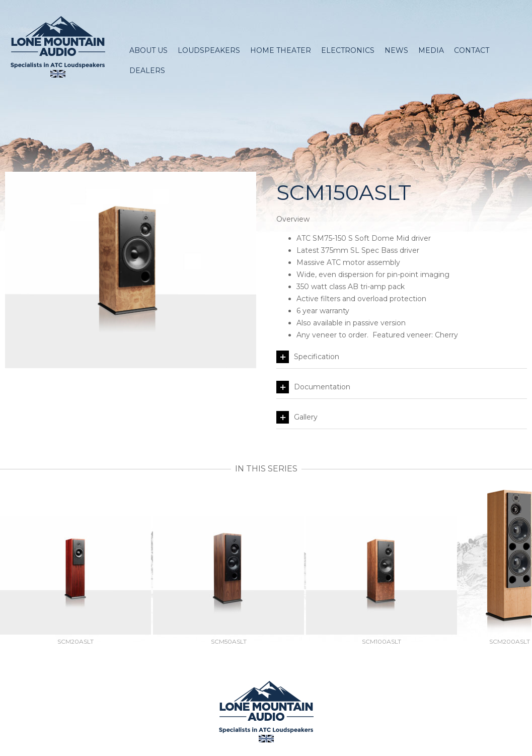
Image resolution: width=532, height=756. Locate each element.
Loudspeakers (209, 50)
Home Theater (281, 50)
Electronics (348, 50)
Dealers (147, 71)
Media (431, 50)
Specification (308, 357)
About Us (148, 50)
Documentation (313, 387)
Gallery (297, 417)
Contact (472, 50)
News (396, 50)
